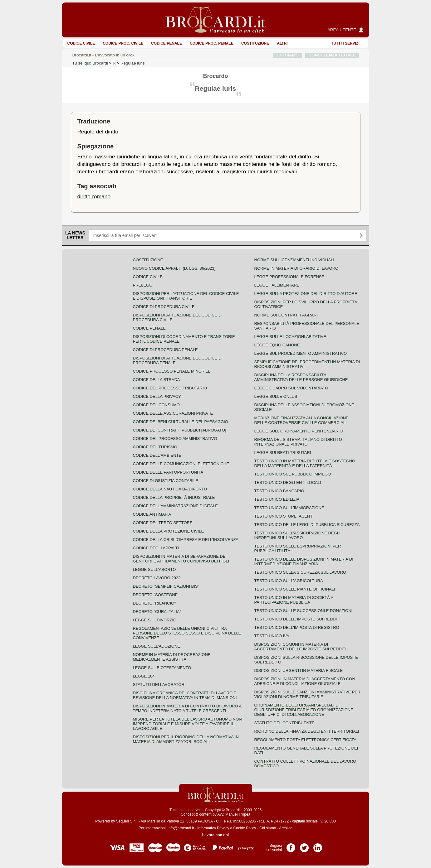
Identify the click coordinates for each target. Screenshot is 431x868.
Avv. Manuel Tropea (234, 814)
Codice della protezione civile (169, 531)
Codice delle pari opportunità (168, 472)
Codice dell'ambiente (157, 455)
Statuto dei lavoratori (159, 685)
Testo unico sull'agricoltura (289, 581)
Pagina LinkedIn (318, 846)
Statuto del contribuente (284, 723)
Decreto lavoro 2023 (157, 578)
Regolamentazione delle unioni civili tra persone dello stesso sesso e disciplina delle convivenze (187, 633)
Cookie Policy (245, 828)
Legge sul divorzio (155, 620)
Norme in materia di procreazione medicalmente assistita (172, 657)
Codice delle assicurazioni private (173, 413)
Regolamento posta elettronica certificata (305, 740)
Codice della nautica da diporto (170, 489)
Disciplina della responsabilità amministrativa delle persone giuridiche (301, 377)
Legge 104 (144, 676)
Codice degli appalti (156, 548)
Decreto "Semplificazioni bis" (166, 586)
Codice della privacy (157, 396)
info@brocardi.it (181, 828)
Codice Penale (167, 43)
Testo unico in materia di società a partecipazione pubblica (294, 600)
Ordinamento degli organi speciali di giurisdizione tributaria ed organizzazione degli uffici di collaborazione (304, 710)
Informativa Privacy (213, 828)
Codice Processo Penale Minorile (172, 371)
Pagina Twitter (304, 846)
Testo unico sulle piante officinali (295, 589)
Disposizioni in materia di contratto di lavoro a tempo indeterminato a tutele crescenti (187, 708)
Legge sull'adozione (157, 646)
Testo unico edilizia (277, 499)
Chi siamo (268, 828)
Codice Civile (81, 43)
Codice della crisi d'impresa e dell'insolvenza (186, 540)
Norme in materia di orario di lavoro (296, 268)
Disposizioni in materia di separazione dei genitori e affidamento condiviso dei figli (181, 559)
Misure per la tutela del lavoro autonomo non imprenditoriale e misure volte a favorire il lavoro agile (187, 724)
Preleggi (143, 285)
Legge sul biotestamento (162, 668)
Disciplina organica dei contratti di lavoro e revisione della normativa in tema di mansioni (185, 695)
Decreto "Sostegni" (155, 595)
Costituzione (255, 43)
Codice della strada (157, 380)
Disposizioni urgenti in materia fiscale (299, 670)
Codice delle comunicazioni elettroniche (181, 464)
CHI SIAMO (288, 55)
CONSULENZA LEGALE (332, 55)
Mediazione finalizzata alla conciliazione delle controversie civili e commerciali (301, 420)
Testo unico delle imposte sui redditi (297, 619)
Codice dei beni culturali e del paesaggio (181, 422)
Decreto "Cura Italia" (157, 612)
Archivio (286, 828)
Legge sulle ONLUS (276, 396)
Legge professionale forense (289, 277)
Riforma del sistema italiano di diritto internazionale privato (298, 442)
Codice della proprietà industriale (174, 497)
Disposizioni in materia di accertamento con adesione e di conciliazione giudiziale (305, 681)
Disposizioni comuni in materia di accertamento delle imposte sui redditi (300, 647)
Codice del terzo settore (163, 523)
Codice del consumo (156, 405)
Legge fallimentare (277, 285)
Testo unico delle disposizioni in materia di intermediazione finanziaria (304, 562)
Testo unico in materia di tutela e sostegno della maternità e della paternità (305, 463)
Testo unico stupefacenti (284, 516)
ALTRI (282, 43)
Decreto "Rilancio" (154, 603)
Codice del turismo (155, 447)
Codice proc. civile (123, 43)
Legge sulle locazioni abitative (290, 337)
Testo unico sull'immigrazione (289, 508)
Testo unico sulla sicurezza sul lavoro (300, 572)
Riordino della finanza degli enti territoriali (307, 731)
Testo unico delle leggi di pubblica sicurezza (307, 525)
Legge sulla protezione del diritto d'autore (306, 294)
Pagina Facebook (291, 846)
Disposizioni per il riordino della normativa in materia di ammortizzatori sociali (186, 739)
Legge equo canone (277, 345)
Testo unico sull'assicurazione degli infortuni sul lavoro (297, 535)
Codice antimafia (152, 514)
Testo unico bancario (279, 491)
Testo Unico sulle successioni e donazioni (304, 611)
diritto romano (94, 196)
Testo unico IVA (272, 636)
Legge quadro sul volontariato (291, 388)
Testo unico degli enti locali (288, 482)
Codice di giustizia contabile (166, 481)
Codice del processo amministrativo (175, 439)
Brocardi (100, 63)
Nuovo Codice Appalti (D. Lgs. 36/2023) (174, 268)
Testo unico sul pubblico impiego (293, 474)
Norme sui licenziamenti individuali (294, 260)
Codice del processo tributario (170, 388)
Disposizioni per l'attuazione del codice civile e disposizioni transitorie (186, 296)
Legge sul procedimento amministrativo (301, 353)
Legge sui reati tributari (283, 453)
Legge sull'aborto (154, 569)
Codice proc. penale (212, 43)
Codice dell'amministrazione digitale (175, 506)
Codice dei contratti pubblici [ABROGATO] (180, 430)
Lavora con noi (215, 835)
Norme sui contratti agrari (286, 315)
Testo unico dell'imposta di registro (297, 627)
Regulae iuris (133, 63)
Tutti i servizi (345, 43)
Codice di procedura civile (164, 307)
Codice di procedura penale (165, 350)
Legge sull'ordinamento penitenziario (299, 431)
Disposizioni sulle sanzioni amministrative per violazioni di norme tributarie (307, 694)
